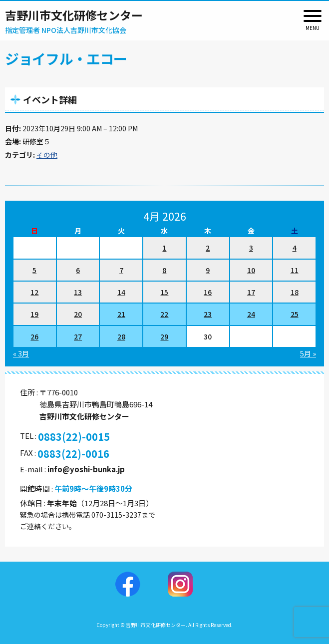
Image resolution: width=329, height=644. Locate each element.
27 (78, 336)
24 (251, 314)
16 (208, 292)
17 (251, 292)
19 (34, 314)
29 (164, 336)
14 (121, 292)
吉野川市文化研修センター (74, 15)
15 (164, 292)
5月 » (308, 353)
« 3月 (21, 353)
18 (295, 292)
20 (78, 314)
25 (295, 314)
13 (78, 292)
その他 (47, 155)
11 (295, 270)
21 (121, 314)
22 (164, 314)
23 (208, 314)
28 (121, 336)
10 (251, 270)
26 (34, 336)
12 (34, 292)
